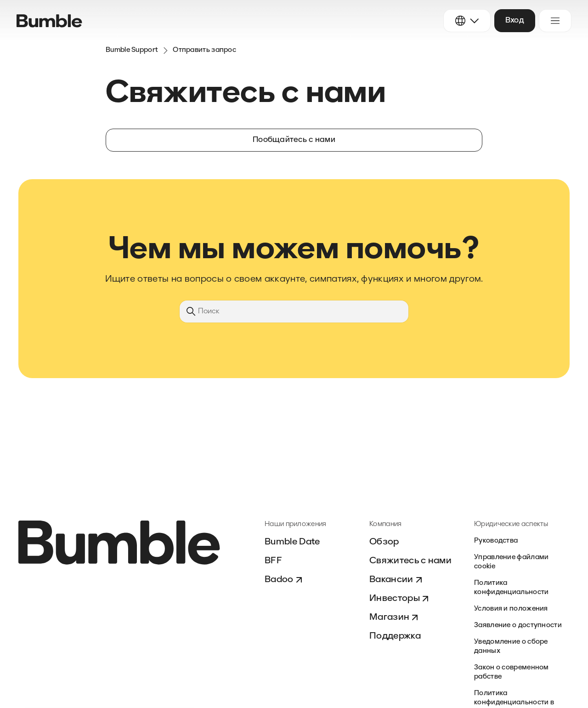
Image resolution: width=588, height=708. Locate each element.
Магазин (395, 617)
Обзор (384, 542)
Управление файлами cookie (511, 562)
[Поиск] (294, 312)
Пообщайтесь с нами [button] (294, 140)
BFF (273, 561)
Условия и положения (511, 609)
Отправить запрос (204, 50)
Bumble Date (292, 542)
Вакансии (397, 580)
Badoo (285, 580)
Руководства (496, 541)
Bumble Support (132, 50)
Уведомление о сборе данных (511, 647)
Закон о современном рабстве (512, 672)
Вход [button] (515, 20)
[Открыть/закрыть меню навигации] (555, 21)
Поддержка (395, 636)
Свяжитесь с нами (410, 561)
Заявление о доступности (518, 626)
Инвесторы (400, 599)
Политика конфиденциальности (511, 588)
